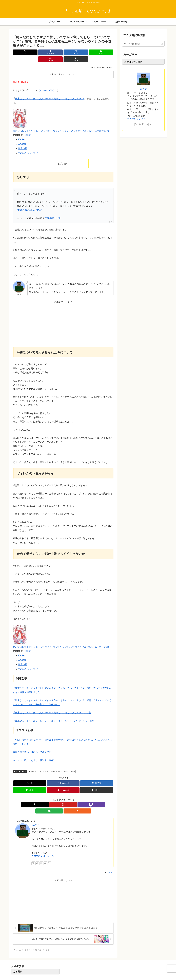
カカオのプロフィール (43, 843)
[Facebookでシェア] (38, 52)
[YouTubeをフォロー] (57, 798)
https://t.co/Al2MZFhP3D (29, 203)
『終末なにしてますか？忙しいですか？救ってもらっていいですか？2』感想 (52, 706)
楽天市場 (23, 142)
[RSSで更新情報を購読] (75, 798)
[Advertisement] (63, 319)
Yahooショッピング (28, 146)
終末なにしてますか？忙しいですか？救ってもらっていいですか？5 (50, 92)
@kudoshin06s (46, 84)
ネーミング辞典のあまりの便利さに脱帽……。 (37, 753)
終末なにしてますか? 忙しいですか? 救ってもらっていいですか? (52, 765)
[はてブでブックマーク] (55, 52)
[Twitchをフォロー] (63, 798)
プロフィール (126, 972)
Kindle (21, 132)
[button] (105, 52)
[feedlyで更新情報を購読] (69, 798)
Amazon (22, 137)
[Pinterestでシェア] (88, 52)
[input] (143, 44)
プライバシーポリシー (143, 972)
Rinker (27, 128)
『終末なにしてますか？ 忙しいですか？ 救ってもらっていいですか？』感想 (54, 714)
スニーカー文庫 (20, 765)
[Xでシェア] (21, 52)
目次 (60, 157)
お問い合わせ (159, 972)
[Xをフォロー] (52, 798)
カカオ (35, 811)
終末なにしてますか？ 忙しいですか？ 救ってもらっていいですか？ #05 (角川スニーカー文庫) (61, 124)
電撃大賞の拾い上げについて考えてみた (33, 745)
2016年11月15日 (53, 211)
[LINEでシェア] (72, 52)
